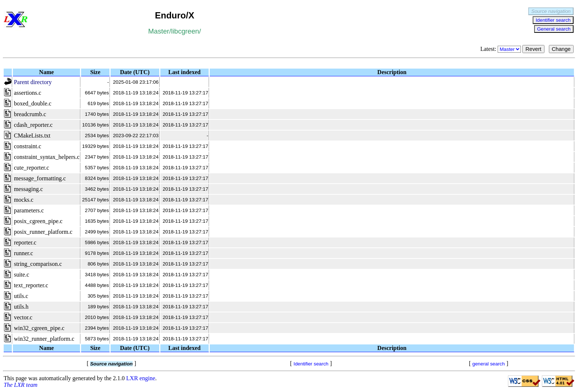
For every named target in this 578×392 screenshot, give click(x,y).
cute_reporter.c (32, 168)
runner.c (24, 253)
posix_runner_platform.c (43, 232)
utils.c (21, 296)
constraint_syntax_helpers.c (47, 157)
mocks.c (24, 200)
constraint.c (28, 146)
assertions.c (28, 93)
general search (488, 364)
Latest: (502, 49)
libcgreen (185, 31)
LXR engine (141, 378)
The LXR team (21, 385)
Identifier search (553, 20)
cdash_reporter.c (33, 125)
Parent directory (33, 82)
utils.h (21, 307)
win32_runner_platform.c (44, 339)
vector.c (23, 317)
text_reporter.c (31, 285)
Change (561, 49)
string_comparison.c (38, 264)
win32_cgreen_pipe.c (39, 328)
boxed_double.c (33, 103)
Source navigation (551, 11)
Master (159, 31)
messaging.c (29, 189)
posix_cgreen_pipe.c (38, 221)
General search (554, 29)
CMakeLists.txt (32, 136)
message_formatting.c (40, 178)
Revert (533, 49)
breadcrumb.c (30, 114)
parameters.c (29, 210)
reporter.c (25, 242)
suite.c (22, 275)
